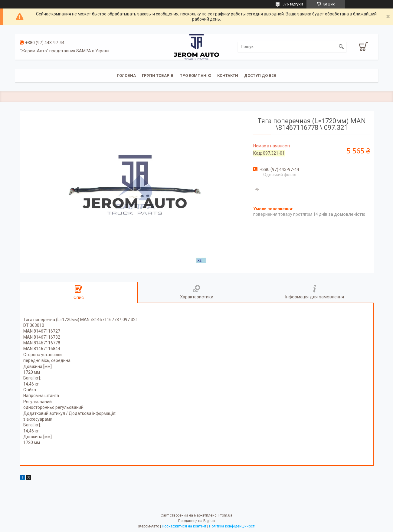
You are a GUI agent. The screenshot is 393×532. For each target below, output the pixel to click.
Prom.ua (225, 515)
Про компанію (195, 76)
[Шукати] (341, 47)
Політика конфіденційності (232, 526)
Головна (126, 76)
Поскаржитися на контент (184, 526)
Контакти (228, 76)
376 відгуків (293, 4)
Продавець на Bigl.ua (196, 521)
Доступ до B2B (260, 76)
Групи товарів (158, 76)
